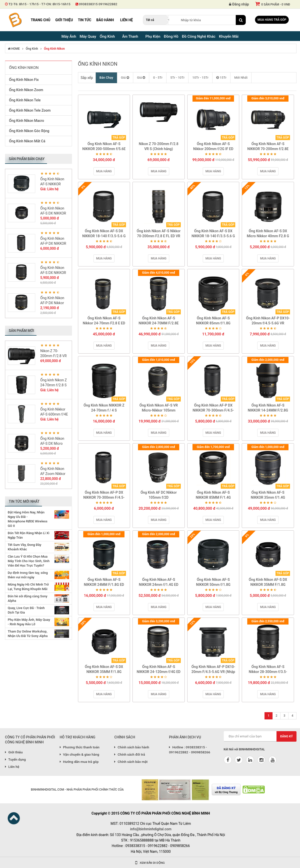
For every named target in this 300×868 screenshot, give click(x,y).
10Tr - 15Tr (200, 78)
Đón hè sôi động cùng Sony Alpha (27, 598)
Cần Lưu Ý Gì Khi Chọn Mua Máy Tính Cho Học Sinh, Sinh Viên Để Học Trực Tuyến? (29, 561)
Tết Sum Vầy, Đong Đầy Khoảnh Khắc (24, 547)
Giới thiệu (64, 20)
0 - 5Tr (158, 78)
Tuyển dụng (15, 759)
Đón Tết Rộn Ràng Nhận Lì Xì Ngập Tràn (28, 535)
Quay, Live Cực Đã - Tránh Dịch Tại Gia (26, 610)
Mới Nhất (241, 78)
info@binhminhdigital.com (151, 829)
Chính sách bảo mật (131, 762)
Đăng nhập (239, 4)
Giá (125, 78)
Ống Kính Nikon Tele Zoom (30, 110)
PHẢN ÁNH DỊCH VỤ (185, 737)
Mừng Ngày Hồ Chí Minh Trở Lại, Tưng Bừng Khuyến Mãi (28, 587)
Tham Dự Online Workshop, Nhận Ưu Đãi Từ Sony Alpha (28, 634)
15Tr (221, 78)
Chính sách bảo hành (132, 747)
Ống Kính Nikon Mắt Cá (27, 141)
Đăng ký (287, 736)
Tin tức (85, 20)
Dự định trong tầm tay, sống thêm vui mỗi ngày (28, 575)
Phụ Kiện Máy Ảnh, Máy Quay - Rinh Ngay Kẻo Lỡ (29, 622)
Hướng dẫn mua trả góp (79, 762)
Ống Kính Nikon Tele (25, 100)
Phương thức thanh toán (80, 747)
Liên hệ (127, 20)
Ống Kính (32, 49)
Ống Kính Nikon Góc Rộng (29, 131)
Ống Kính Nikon (54, 49)
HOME (14, 49)
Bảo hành (105, 20)
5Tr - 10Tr (177, 78)
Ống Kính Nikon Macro (26, 121)
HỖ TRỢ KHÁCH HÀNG (78, 737)
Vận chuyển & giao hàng (79, 754)
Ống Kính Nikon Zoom (26, 90)
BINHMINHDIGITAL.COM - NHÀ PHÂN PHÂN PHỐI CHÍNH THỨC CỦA (77, 790)
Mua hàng (104, 171)
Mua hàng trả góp (272, 20)
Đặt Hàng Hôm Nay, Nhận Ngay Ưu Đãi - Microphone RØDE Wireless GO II (28, 519)
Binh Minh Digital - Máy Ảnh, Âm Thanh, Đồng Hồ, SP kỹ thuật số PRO (15, 20)
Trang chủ (40, 20)
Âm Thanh (130, 36)
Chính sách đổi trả (130, 754)
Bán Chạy (106, 78)
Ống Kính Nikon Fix (24, 80)
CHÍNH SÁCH (125, 737)
